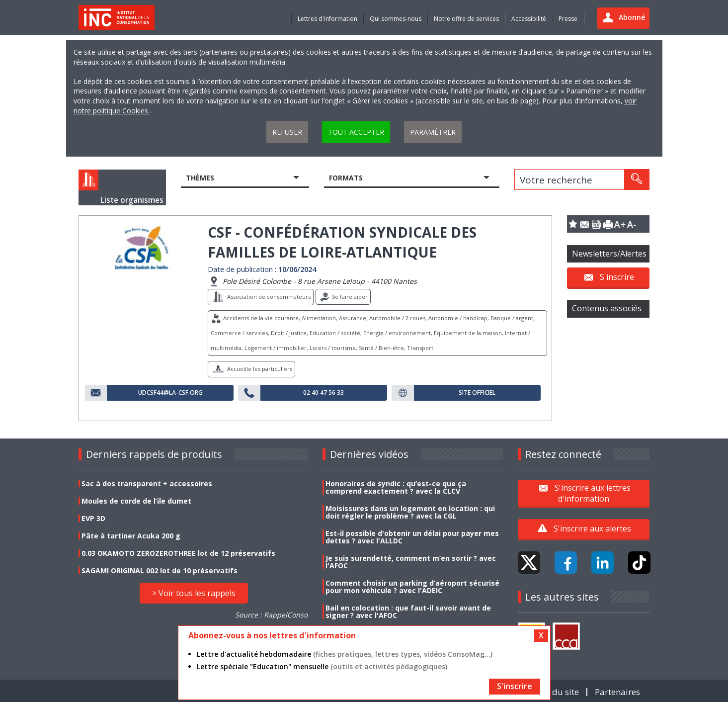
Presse (568, 19)
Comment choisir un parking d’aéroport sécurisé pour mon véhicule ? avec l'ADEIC (412, 587)
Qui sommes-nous (396, 19)
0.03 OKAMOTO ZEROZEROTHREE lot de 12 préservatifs (178, 553)
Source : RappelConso (271, 615)
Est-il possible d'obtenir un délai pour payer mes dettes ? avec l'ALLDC (412, 537)
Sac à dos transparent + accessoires (147, 483)
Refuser (287, 132)
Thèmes (200, 178)
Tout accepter (356, 132)
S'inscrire (617, 277)
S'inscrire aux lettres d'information (593, 493)
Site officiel (477, 393)
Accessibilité (529, 19)
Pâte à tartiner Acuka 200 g (131, 536)
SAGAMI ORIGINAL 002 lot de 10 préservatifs (160, 570)
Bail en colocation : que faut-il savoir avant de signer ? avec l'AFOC (408, 612)
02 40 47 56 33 (324, 393)
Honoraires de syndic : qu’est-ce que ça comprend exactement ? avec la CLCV (396, 487)
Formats (346, 178)
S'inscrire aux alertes (592, 528)
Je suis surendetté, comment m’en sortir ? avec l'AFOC (411, 562)
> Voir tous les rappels (194, 593)
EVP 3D (93, 518)
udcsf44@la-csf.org (170, 393)
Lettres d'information (327, 19)
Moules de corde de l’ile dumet (136, 501)
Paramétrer (433, 132)
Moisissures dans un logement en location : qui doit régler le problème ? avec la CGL (410, 512)
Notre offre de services (466, 19)
